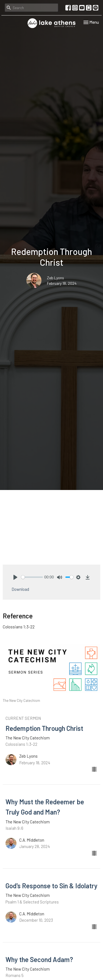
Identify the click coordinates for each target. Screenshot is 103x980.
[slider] (32, 577)
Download (20, 589)
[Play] (15, 577)
